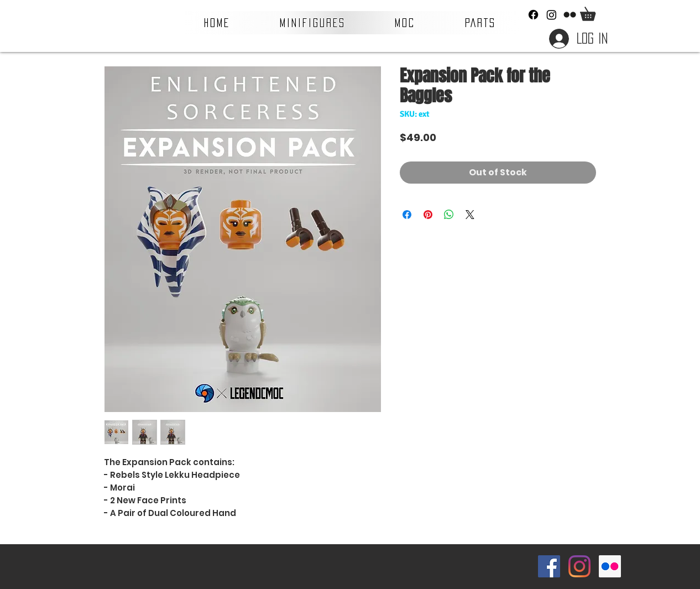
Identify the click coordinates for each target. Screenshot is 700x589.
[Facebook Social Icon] (549, 566)
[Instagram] (552, 15)
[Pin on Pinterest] (428, 215)
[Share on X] (470, 215)
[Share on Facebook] (407, 215)
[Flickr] (570, 15)
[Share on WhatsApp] (449, 215)
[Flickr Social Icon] (610, 566)
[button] (313, 23)
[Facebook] (533, 15)
